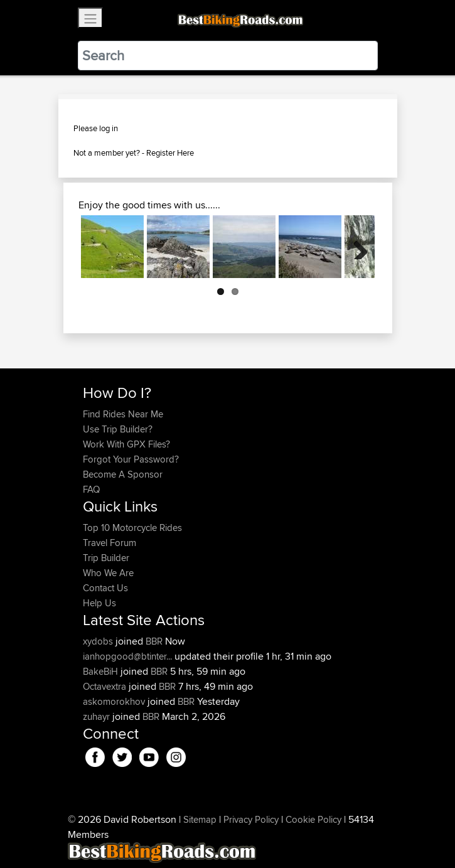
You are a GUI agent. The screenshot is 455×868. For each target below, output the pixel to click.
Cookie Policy (313, 819)
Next (356, 247)
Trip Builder (106, 558)
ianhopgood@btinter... (127, 656)
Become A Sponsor (123, 474)
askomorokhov (115, 701)
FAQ (91, 489)
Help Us (99, 603)
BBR (154, 641)
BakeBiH (102, 671)
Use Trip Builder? (118, 429)
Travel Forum (110, 543)
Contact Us (105, 588)
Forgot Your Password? (131, 459)
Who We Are (108, 573)
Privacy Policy (251, 819)
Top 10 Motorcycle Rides (132, 528)
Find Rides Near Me (123, 414)
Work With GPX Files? (126, 444)
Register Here (170, 153)
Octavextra (106, 686)
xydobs (99, 641)
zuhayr (98, 716)
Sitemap (200, 819)
